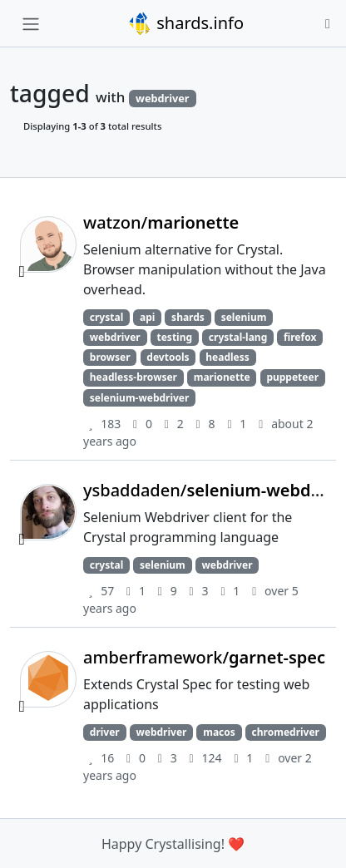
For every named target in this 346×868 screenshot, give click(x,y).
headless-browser (133, 377)
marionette (222, 377)
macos (219, 732)
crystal (106, 317)
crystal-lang (238, 337)
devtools (168, 357)
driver (105, 732)
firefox (300, 337)
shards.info (185, 23)
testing (175, 337)
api (147, 317)
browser (110, 357)
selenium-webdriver (140, 398)
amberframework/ (204, 657)
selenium (244, 317)
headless (227, 357)
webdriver (115, 337)
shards (188, 317)
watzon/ (161, 222)
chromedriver (286, 732)
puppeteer (292, 377)
